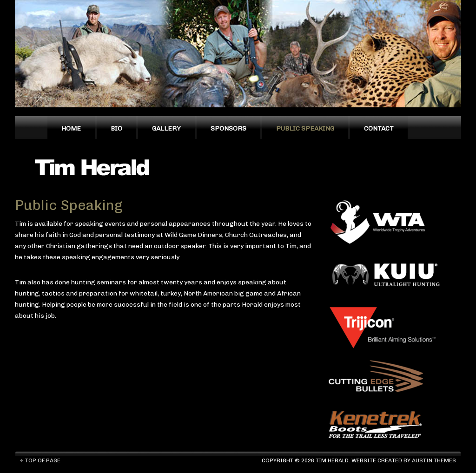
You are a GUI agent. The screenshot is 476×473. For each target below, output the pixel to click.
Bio (116, 128)
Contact (379, 128)
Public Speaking (305, 128)
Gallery (166, 128)
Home (71, 128)
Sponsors (228, 128)
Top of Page (43, 460)
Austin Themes (434, 460)
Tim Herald (96, 167)
